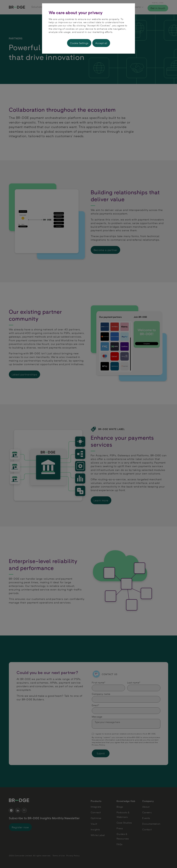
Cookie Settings (79, 43)
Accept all (101, 43)
